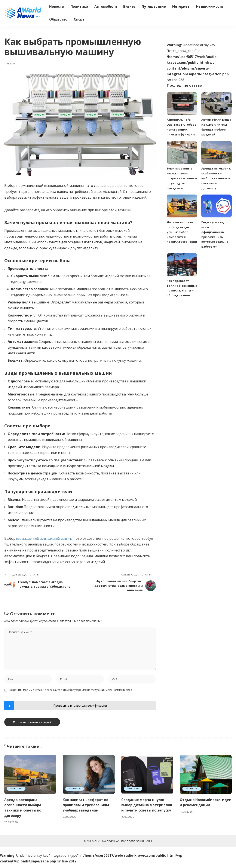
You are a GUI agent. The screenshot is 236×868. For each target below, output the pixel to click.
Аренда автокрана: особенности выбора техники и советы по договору (24, 811)
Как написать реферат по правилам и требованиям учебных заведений (87, 809)
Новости (17, 792)
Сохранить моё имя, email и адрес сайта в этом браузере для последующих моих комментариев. (71, 694)
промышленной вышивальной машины (50, 538)
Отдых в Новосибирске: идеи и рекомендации (203, 806)
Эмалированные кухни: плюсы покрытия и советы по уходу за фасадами (180, 183)
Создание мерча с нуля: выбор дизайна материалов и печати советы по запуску (144, 811)
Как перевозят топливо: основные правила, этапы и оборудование (181, 300)
